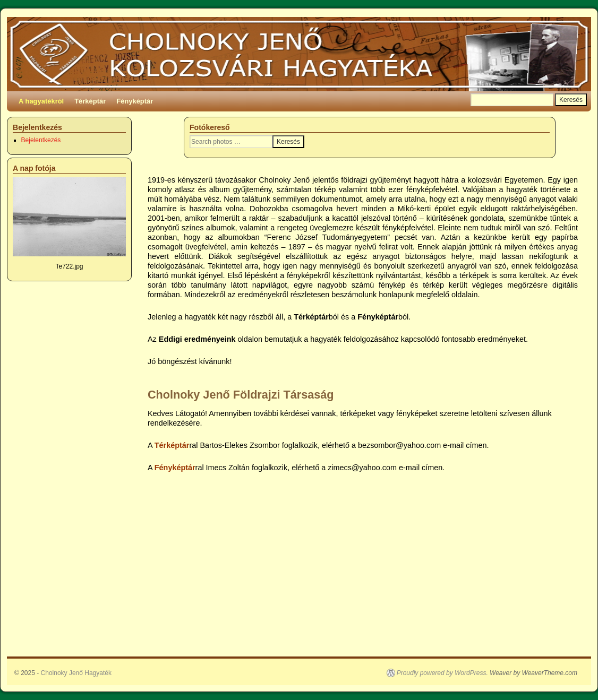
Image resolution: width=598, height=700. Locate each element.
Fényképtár (135, 101)
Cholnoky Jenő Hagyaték (76, 673)
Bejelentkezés (41, 140)
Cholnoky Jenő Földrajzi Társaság (241, 395)
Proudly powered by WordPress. (442, 673)
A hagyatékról (41, 101)
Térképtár (90, 101)
